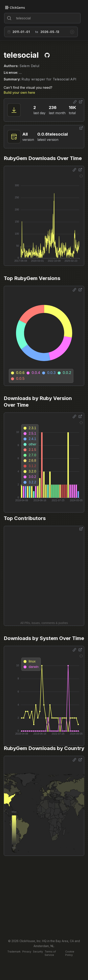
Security (38, 952)
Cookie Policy (70, 953)
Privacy (27, 952)
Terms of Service (50, 953)
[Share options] (75, 102)
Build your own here (19, 92)
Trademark (14, 952)
